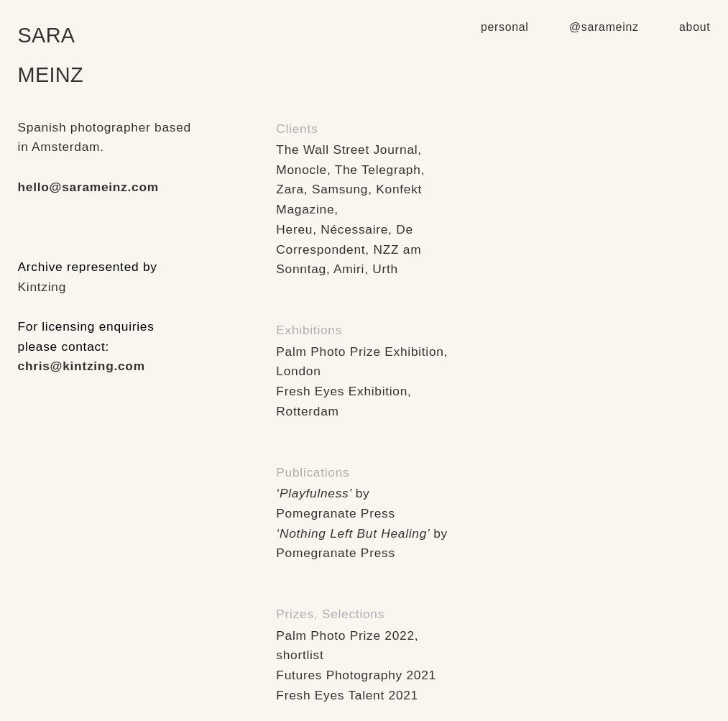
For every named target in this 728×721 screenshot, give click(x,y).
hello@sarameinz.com (88, 187)
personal (505, 27)
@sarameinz (606, 27)
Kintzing (42, 287)
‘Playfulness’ (314, 493)
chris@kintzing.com (82, 366)
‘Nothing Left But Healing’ (353, 533)
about (695, 27)
